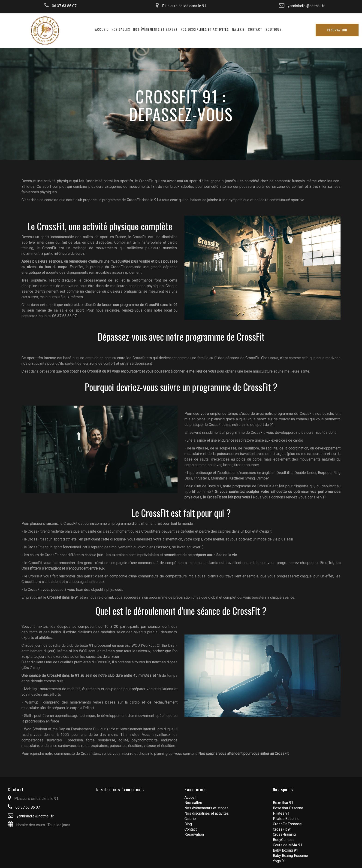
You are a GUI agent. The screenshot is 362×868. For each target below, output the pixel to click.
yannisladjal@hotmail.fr (302, 6)
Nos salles (121, 29)
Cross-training (284, 834)
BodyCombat (283, 840)
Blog (188, 824)
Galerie (238, 29)
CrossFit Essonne (287, 824)
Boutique (273, 29)
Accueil (102, 29)
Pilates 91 (281, 813)
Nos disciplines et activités (205, 29)
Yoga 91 (279, 861)
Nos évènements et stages (155, 29)
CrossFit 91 (282, 829)
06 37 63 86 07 (60, 6)
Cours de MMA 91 (288, 845)
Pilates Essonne (286, 819)
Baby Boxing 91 (285, 850)
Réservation (337, 30)
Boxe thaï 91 (283, 803)
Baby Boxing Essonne (290, 856)
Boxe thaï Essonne (288, 808)
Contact (255, 29)
